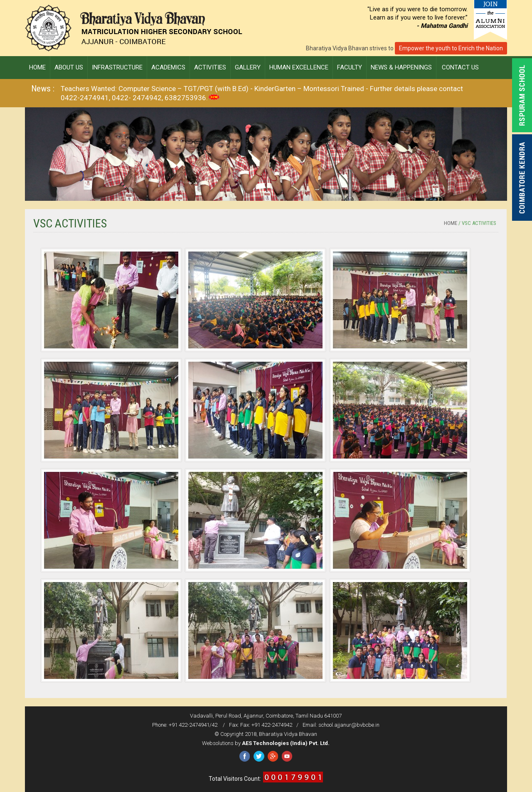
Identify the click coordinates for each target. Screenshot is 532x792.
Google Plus (273, 756)
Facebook (245, 756)
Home (451, 223)
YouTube (287, 756)
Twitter (259, 756)
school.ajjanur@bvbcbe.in (349, 725)
